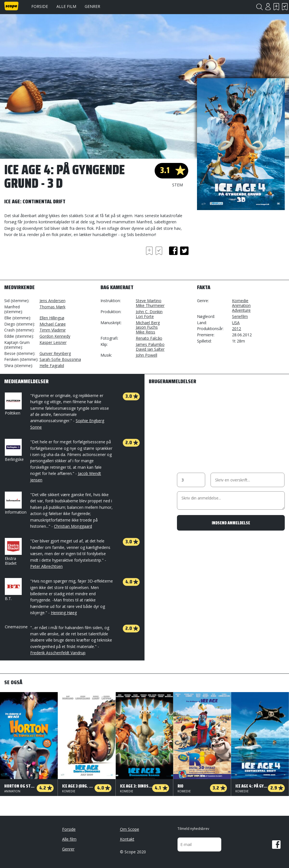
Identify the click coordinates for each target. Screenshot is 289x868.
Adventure (241, 310)
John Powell (146, 355)
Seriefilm (240, 316)
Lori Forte (145, 316)
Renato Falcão (149, 338)
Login (268, 7)
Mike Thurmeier (150, 305)
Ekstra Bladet (13, 552)
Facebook (276, 845)
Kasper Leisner (53, 342)
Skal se (276, 7)
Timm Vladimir (53, 330)
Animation (241, 305)
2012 (237, 329)
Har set (285, 7)
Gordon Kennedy (55, 336)
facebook (173, 251)
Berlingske (14, 450)
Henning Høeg (64, 613)
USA (236, 323)
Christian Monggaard (73, 526)
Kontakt (127, 839)
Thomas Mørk (52, 307)
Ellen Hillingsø (52, 318)
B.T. (13, 590)
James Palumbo (150, 344)
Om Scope (130, 829)
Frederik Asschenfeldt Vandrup (58, 653)
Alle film (66, 6)
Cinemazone (16, 627)
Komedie (240, 301)
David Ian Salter (150, 349)
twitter (184, 251)
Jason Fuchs (147, 327)
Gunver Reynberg (55, 353)
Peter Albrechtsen (46, 566)
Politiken (13, 404)
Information (16, 503)
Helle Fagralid (52, 366)
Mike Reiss (145, 332)
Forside (40, 6)
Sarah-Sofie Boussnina (60, 359)
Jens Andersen (52, 301)
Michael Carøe (53, 324)
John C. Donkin (149, 312)
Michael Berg (148, 323)
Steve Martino (149, 301)
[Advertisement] (49, 261)
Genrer (92, 6)
